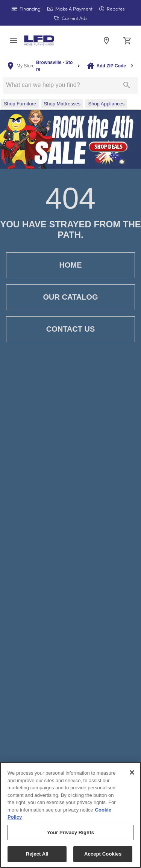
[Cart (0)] (127, 41)
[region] (70, 815)
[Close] (132, 772)
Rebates (112, 8)
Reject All (37, 854)
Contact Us (70, 329)
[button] (14, 41)
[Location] (106, 41)
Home (70, 265)
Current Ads (71, 18)
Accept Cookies (103, 854)
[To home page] (39, 40)
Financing (26, 8)
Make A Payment (70, 8)
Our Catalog (70, 297)
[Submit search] (127, 85)
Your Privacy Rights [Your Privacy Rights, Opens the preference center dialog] (70, 832)
